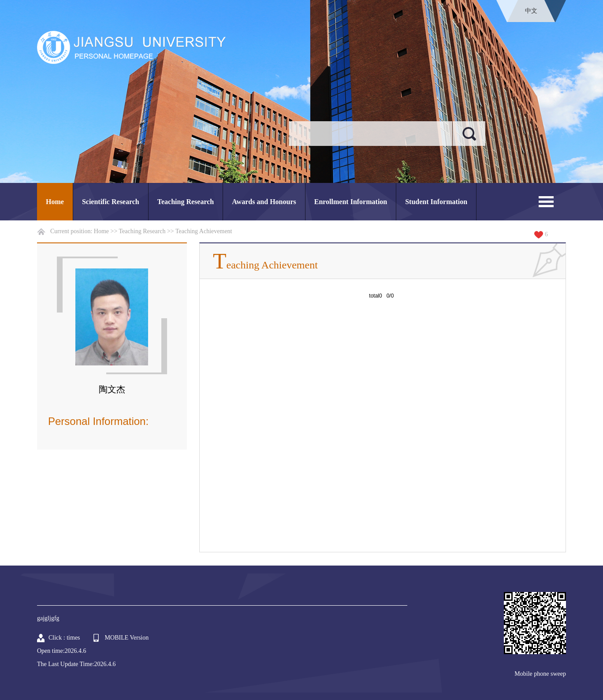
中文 (531, 11)
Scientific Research (111, 202)
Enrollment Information (351, 202)
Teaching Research (186, 202)
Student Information (436, 202)
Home (55, 202)
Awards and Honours (264, 202)
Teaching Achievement (204, 231)
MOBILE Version (127, 638)
